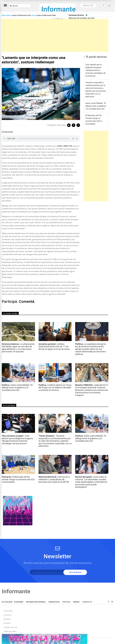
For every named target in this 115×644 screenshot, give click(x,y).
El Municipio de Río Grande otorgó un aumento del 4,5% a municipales (94, 120)
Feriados (7, 623)
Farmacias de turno (76, 15)
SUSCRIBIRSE (75, 572)
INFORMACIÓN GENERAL (36, 602)
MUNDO (76, 602)
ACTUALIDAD (7, 602)
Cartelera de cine (10, 627)
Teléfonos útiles (10, 631)
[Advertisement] (55, 35)
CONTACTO (87, 602)
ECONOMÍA (19, 602)
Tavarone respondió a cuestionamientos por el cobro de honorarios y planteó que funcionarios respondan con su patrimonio (96, 90)
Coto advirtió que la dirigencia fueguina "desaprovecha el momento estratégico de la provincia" (96, 70)
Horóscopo (8, 611)
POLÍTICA (66, 602)
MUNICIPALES (54, 602)
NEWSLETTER (88, 6)
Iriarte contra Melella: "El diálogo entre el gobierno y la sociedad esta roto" (96, 106)
